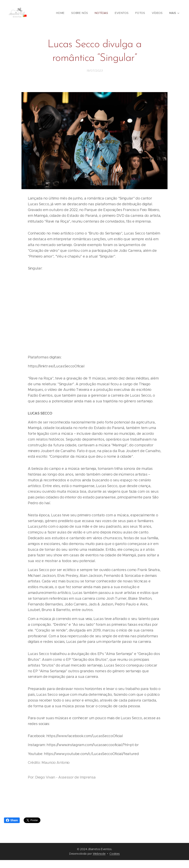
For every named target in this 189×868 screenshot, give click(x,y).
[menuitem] (61, 13)
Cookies (115, 854)
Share (12, 820)
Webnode (99, 854)
